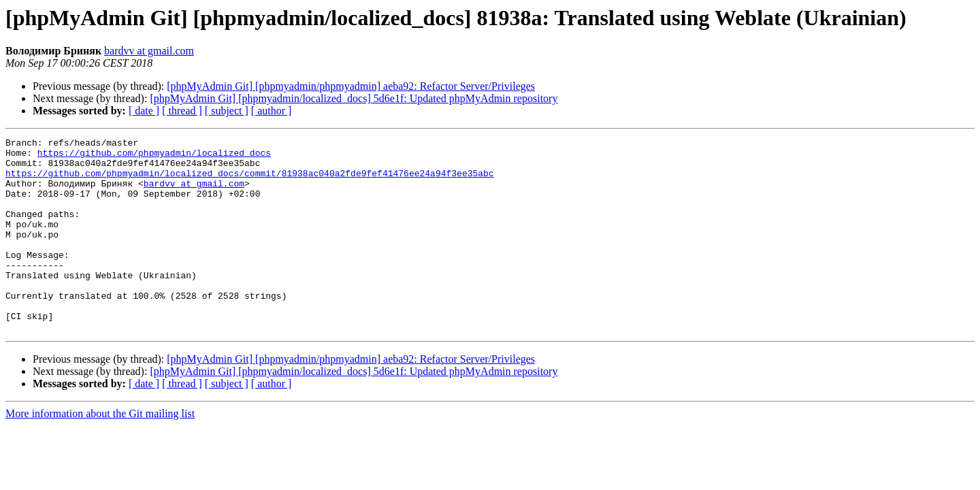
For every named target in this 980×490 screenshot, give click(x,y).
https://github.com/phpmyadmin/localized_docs (154, 157)
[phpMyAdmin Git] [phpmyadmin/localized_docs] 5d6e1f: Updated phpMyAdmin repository (354, 98)
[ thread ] (182, 111)
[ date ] (144, 111)
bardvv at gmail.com (149, 51)
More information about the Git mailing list (100, 452)
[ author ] (272, 111)
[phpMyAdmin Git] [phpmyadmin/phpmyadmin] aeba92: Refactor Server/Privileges (351, 86)
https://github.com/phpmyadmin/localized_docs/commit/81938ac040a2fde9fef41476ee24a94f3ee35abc (250, 181)
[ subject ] (227, 111)
